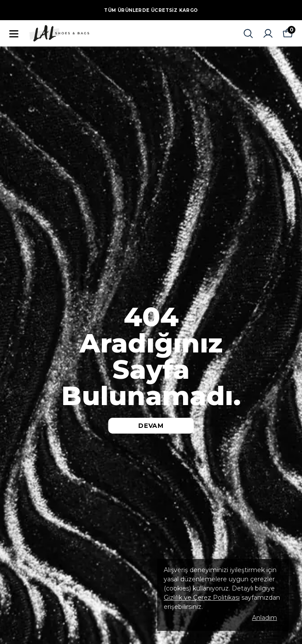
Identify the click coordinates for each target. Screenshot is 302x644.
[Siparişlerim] (268, 34)
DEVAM (151, 426)
